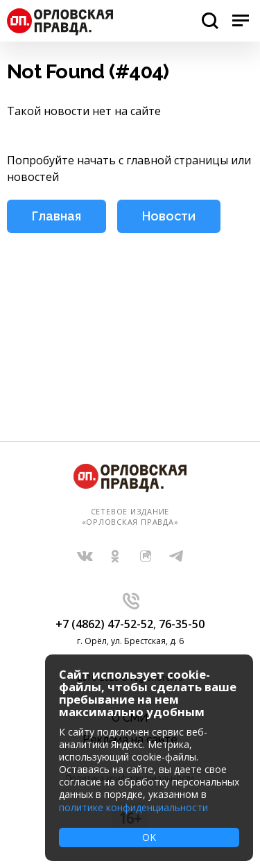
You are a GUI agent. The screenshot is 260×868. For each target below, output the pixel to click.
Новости (169, 216)
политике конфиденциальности (133, 807)
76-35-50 (182, 624)
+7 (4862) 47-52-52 (104, 624)
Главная (57, 216)
